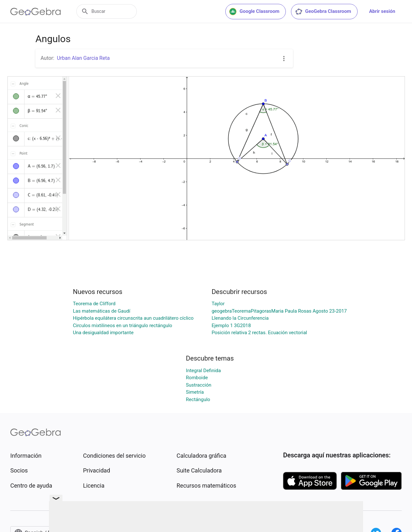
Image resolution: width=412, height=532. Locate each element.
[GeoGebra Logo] (36, 12)
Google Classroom (254, 12)
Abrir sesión (382, 11)
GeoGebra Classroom (323, 12)
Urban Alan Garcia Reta (83, 58)
